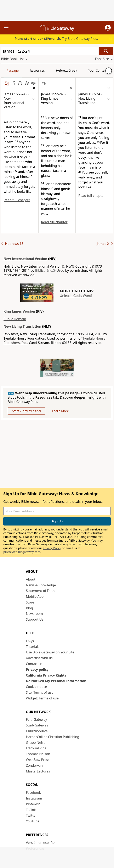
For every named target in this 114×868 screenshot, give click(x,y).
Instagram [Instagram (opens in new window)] (34, 798)
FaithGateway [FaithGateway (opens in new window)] (36, 719)
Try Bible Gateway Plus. (56, 39)
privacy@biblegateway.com (22, 552)
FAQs (30, 641)
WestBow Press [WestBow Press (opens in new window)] (38, 760)
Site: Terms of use (40, 692)
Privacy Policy (52, 548)
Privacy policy (37, 670)
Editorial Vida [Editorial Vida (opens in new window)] (36, 748)
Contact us (34, 664)
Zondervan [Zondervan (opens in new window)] (34, 765)
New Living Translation (22, 326)
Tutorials (33, 647)
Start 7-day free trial (27, 411)
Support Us (35, 619)
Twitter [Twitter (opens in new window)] (31, 815)
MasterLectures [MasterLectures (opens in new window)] (38, 771)
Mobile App (35, 596)
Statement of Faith (40, 591)
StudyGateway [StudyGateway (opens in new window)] (37, 725)
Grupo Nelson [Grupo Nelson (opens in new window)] (37, 743)
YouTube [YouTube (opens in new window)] (33, 821)
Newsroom (34, 614)
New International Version (25, 259)
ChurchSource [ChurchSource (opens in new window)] (37, 731)
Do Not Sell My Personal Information (56, 681)
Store (30, 602)
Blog (29, 608)
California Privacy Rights (46, 675)
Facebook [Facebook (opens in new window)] (33, 792)
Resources (37, 70)
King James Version (19, 311)
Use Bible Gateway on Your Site (50, 652)
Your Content (98, 70)
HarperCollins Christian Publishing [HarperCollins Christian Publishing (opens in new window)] (53, 737)
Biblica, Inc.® (45, 270)
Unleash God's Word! (76, 296)
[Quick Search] (50, 51)
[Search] (106, 51)
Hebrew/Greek (67, 70)
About (31, 579)
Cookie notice (36, 687)
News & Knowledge (41, 585)
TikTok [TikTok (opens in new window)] (31, 810)
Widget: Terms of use (42, 698)
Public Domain (15, 319)
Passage (13, 70)
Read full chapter (17, 200)
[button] (108, 28)
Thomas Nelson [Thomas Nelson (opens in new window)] (38, 754)
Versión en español (41, 843)
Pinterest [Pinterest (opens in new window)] (33, 804)
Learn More (60, 411)
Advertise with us (39, 658)
